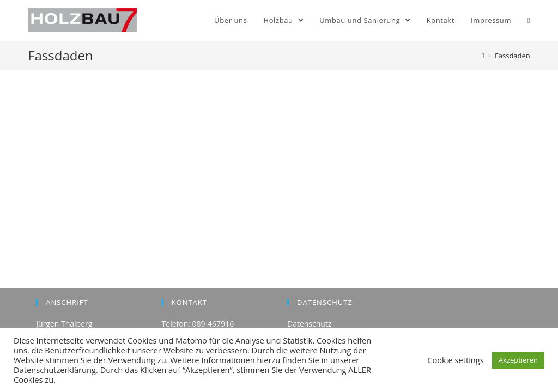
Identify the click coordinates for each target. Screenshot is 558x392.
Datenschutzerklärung (55, 370)
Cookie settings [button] (456, 360)
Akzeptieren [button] (518, 360)
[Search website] (529, 20)
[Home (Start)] (483, 56)
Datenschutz (309, 324)
